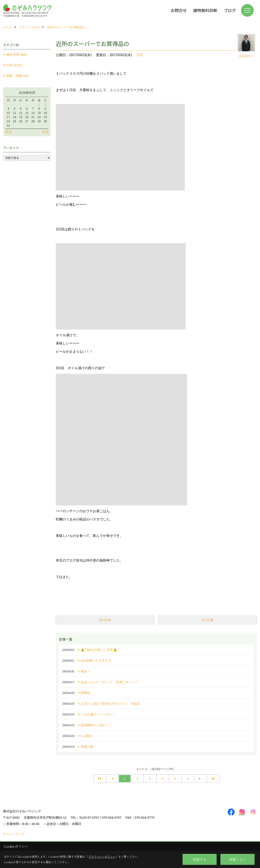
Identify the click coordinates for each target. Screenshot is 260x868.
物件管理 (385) (17, 55)
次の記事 (208, 620)
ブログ (230, 10)
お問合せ (179, 10)
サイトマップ (15, 834)
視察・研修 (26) (17, 76)
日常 (140, 55)
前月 (8, 132)
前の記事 (105, 620)
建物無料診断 (205, 10)
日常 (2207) (15, 65)
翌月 (45, 132)
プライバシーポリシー (102, 857)
